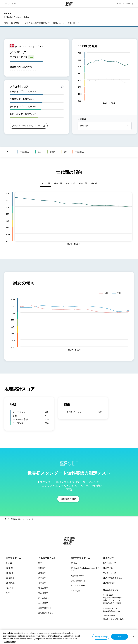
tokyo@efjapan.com (112, 611)
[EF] (69, 4)
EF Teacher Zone (78, 586)
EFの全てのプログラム (113, 578)
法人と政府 (11, 588)
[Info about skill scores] (62, 87)
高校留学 (42, 573)
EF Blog (74, 563)
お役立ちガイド (77, 591)
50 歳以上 (10, 583)
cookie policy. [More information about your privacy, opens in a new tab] (10, 642)
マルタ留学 (43, 593)
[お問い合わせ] (125, 4)
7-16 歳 (9, 563)
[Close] (134, 637)
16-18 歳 (9, 568)
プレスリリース (110, 573)
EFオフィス (108, 568)
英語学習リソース (78, 576)
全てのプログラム (46, 613)
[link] (17, 15)
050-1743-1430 (110, 615)
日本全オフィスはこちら (113, 619)
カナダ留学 (43, 603)
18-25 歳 (10, 573)
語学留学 (42, 578)
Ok (120, 637)
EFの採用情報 (109, 583)
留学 (40, 563)
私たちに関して (110, 563)
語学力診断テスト (78, 581)
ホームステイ (44, 598)
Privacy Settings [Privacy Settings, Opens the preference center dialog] (101, 637)
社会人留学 (43, 588)
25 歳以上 (10, 578)
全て (8, 593)
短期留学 (42, 568)
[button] (11, 4)
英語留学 (42, 583)
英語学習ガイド (45, 608)
